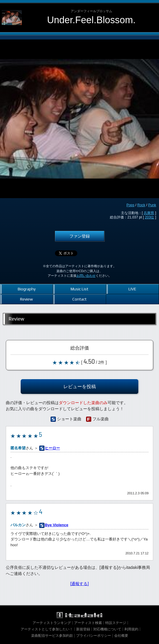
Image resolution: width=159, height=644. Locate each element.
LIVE (132, 289)
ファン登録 (80, 236)
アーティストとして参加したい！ (47, 629)
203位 (149, 217)
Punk (152, 205)
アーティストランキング (52, 623)
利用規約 (131, 629)
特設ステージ (116, 623)
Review (26, 299)
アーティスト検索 (88, 623)
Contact (79, 299)
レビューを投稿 (80, 386)
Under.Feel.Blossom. (91, 20)
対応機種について (107, 629)
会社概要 (121, 636)
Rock (141, 205)
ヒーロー (52, 448)
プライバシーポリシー (94, 636)
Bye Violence (57, 525)
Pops (130, 205)
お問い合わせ (86, 276)
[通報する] (80, 584)
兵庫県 (149, 213)
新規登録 (83, 629)
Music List (79, 289)
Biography (27, 289)
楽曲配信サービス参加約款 (52, 636)
